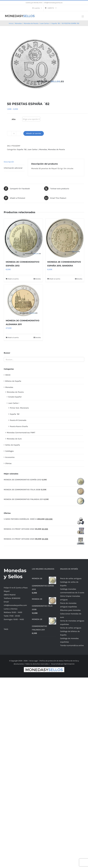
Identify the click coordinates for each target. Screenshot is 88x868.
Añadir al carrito (34, 133)
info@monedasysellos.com (15, 605)
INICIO (8, 375)
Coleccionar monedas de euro (71, 615)
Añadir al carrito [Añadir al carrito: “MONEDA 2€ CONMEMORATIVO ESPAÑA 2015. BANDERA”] (55, 279)
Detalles (38, 279)
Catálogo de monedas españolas (69, 640)
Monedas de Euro (14, 439)
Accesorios (10, 457)
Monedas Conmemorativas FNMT (21, 433)
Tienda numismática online (72, 645)
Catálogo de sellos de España (69, 584)
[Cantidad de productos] (14, 133)
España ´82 (22, 149)
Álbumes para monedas (70, 610)
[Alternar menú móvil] (83, 16)
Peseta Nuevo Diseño (19, 426)
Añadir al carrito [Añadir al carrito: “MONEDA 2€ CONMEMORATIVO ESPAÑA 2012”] (13, 279)
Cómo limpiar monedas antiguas (70, 598)
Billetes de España (13, 381)
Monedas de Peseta (56, 149)
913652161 (16, 598)
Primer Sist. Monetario (19, 408)
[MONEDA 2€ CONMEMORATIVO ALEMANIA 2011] (23, 300)
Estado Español (15, 397)
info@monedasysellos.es (53, 3)
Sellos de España (13, 445)
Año (14, 119)
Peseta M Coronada (18, 420)
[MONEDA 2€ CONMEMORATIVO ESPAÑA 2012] (23, 238)
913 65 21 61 (38, 3)
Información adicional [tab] (13, 168)
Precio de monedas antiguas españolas (69, 605)
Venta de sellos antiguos (71, 628)
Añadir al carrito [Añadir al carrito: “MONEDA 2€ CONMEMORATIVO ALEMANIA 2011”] (13, 338)
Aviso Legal (34, 661)
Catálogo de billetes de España (70, 633)
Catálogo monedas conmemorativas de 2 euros (72, 591)
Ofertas (8, 463)
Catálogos (9, 451)
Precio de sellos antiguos (71, 578)
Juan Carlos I (33, 149)
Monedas (43, 149)
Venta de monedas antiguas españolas (72, 623)
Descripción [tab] (9, 162)
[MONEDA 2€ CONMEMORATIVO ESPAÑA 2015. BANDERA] (65, 238)
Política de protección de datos (51, 661)
